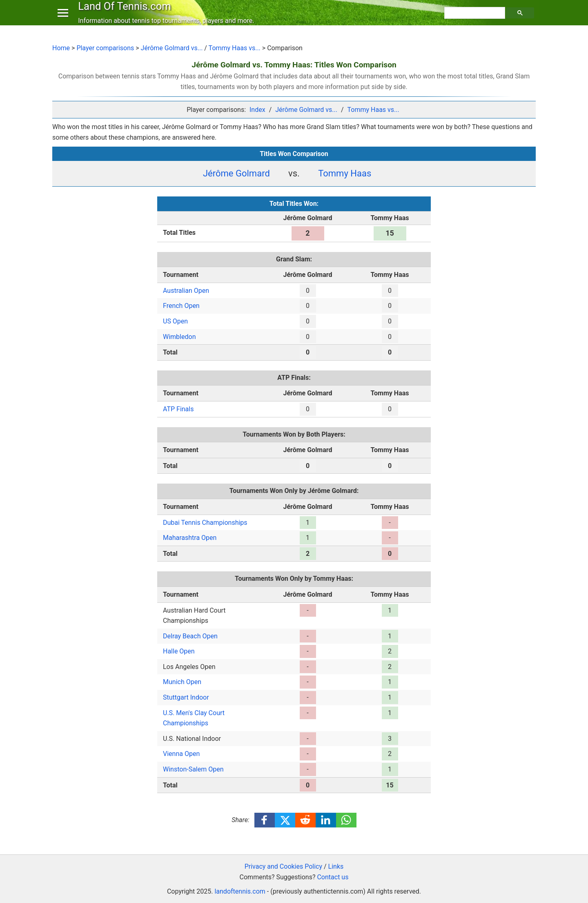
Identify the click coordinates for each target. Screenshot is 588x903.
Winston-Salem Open (193, 769)
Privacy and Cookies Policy (283, 866)
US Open (175, 321)
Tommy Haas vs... (235, 48)
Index (257, 110)
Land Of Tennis (126, 14)
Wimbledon (179, 337)
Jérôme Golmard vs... (172, 48)
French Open (181, 306)
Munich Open (182, 682)
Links (336, 866)
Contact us (333, 877)
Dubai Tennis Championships (205, 523)
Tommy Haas (345, 173)
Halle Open (179, 651)
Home (61, 48)
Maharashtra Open (190, 538)
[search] (476, 21)
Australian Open (186, 291)
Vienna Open (181, 754)
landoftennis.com (240, 891)
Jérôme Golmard (236, 173)
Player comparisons (105, 48)
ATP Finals (178, 409)
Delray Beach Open (190, 636)
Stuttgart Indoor (186, 697)
